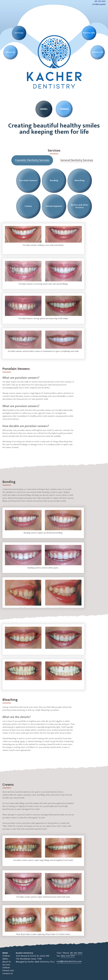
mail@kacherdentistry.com (69, 961)
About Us (7, 962)
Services (6, 965)
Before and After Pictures (80, 206)
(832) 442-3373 (68, 956)
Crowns (28, 206)
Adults (5, 959)
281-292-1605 (76, 953)
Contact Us (8, 974)
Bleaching (80, 181)
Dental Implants (54, 206)
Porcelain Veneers (28, 181)
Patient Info (8, 971)
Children (6, 956)
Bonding (54, 181)
